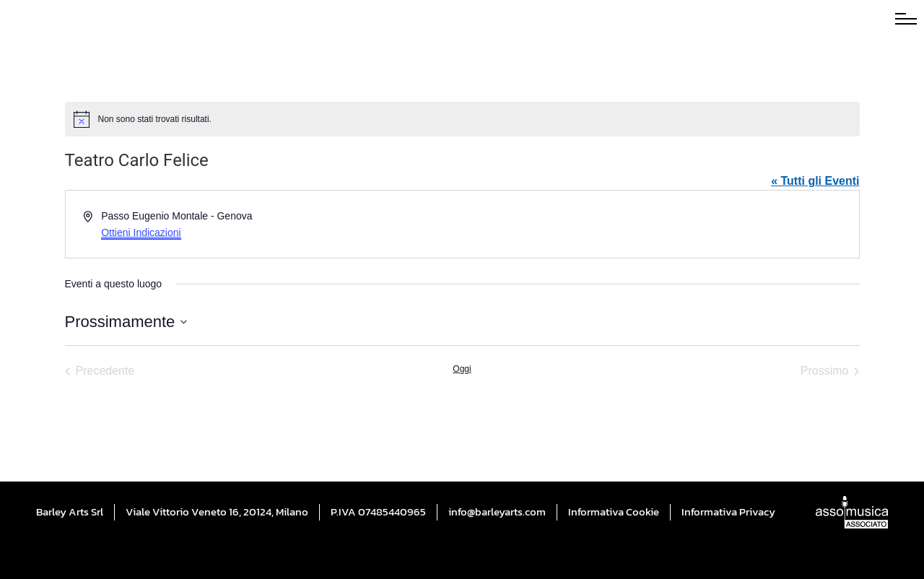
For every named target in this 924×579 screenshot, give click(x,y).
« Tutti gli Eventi (815, 181)
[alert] (462, 119)
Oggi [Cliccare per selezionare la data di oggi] (462, 369)
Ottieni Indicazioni (141, 232)
